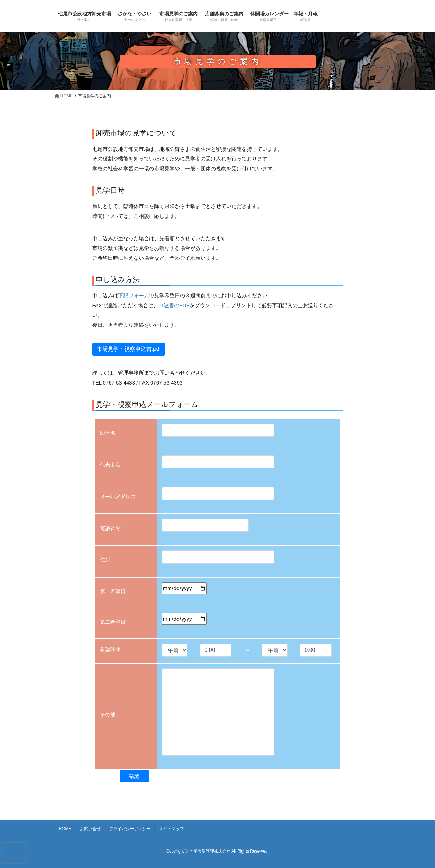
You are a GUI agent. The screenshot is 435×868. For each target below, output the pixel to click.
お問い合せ (90, 829)
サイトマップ (171, 829)
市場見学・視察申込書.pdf (129, 349)
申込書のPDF (174, 305)
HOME (65, 829)
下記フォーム (134, 295)
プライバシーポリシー (130, 829)
